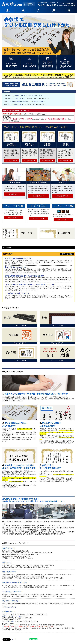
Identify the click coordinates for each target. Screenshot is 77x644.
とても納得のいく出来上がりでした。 (18, 293)
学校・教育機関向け (39, 182)
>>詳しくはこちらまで (9, 607)
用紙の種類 (55, 233)
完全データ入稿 (63, 206)
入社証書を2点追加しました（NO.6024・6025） (28, 96)
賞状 (66, 145)
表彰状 (11, 145)
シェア (14, 639)
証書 (47, 145)
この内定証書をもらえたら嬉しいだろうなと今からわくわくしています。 (30, 285)
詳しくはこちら (11, 161)
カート (38, 11)
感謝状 (29, 145)
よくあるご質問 (18, 98)
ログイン (23, 11)
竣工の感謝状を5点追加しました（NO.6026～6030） (29, 101)
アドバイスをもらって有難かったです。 (19, 258)
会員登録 (8, 11)
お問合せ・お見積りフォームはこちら (14, 616)
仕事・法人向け (14, 182)
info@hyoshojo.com (13, 625)
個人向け (63, 182)
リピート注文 (38, 206)
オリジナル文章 (14, 206)
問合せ (54, 11)
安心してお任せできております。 (16, 267)
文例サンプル (19, 233)
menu (69, 11)
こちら (4, 487)
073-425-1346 (10, 621)
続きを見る (67, 254)
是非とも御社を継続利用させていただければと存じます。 (25, 276)
